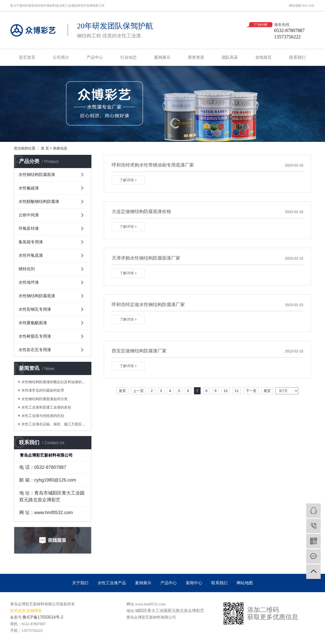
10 (225, 391)
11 (237, 391)
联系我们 (297, 57)
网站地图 (295, 6)
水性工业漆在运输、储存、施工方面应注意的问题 (54, 424)
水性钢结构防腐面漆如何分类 (44, 399)
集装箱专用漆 (31, 242)
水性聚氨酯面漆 (33, 323)
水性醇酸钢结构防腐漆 (39, 201)
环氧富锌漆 (29, 228)
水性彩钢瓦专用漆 (35, 309)
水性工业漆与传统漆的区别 (43, 416)
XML (311, 6)
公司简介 (61, 57)
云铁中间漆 (29, 215)
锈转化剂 (27, 269)
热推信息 (60, 148)
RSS (305, 6)
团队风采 (230, 57)
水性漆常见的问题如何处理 (43, 390)
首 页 (45, 148)
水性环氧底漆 (31, 255)
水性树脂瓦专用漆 (35, 336)
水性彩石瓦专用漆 (35, 350)
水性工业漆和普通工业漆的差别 (46, 407)
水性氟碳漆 (29, 188)
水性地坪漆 (29, 282)
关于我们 (80, 583)
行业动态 (128, 57)
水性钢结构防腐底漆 (37, 296)
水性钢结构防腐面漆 (37, 175)
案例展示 (162, 57)
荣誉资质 (196, 57)
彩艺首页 (27, 57)
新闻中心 (194, 583)
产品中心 (95, 57)
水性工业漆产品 (112, 583)
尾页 (267, 391)
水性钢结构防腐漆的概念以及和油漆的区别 (54, 382)
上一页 (138, 391)
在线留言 (264, 57)
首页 (122, 391)
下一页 (251, 391)
